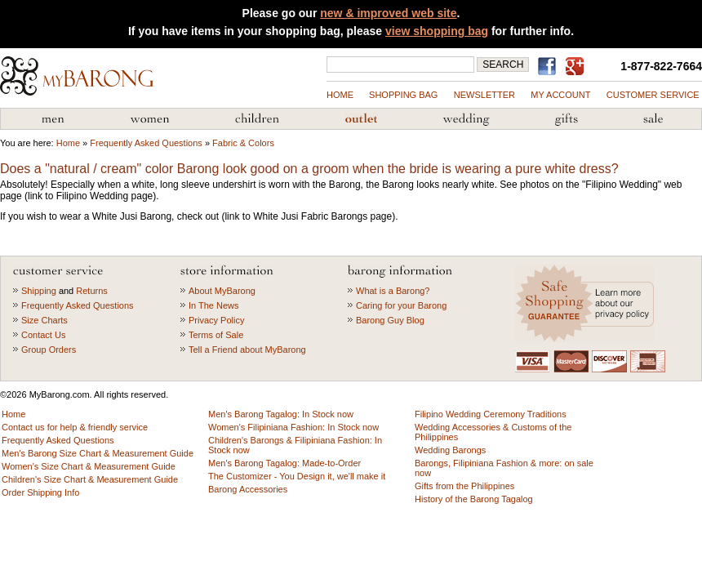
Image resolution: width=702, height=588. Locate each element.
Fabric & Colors (243, 143)
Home (340, 95)
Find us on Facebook (549, 66)
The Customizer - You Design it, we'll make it (297, 476)
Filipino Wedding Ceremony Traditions (491, 414)
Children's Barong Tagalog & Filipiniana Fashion (257, 119)
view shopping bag (437, 31)
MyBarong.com (77, 76)
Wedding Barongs (450, 450)
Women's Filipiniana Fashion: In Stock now (293, 427)
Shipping (39, 291)
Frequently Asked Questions (146, 143)
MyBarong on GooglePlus (578, 67)
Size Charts (44, 320)
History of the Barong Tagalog (474, 499)
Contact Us (43, 335)
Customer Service (653, 95)
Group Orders (49, 350)
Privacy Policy (216, 320)
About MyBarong (222, 291)
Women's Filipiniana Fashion (150, 119)
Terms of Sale (216, 335)
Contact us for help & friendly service (75, 427)
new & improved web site (388, 13)
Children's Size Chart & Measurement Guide (90, 479)
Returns (92, 291)
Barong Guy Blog (390, 320)
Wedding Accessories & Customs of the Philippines (466, 119)
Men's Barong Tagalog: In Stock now (281, 414)
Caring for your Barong (401, 305)
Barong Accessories (248, 489)
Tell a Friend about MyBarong (247, 350)
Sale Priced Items (653, 119)
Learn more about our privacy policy (586, 303)
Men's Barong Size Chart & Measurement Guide (98, 453)
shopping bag (403, 95)
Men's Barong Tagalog (53, 119)
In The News (214, 305)
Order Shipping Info (40, 492)
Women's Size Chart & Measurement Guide (89, 466)
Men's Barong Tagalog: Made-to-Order (284, 463)
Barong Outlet (361, 119)
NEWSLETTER (484, 95)
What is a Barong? (393, 291)
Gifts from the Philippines (566, 119)
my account (560, 95)
